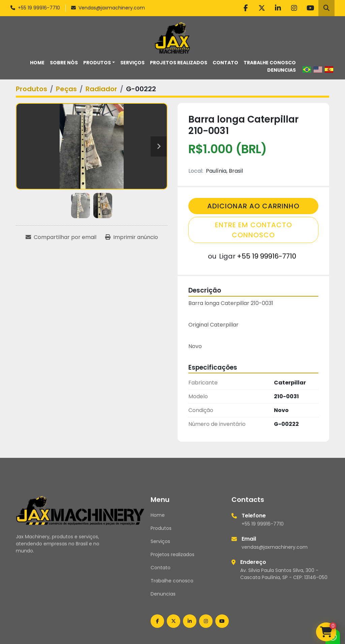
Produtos (97, 63)
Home (37, 63)
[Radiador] (101, 89)
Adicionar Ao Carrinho (253, 206)
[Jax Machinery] (80, 510)
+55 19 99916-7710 (39, 8)
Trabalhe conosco (270, 63)
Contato (225, 63)
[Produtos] (32, 89)
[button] (99, 63)
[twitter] (262, 8)
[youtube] (310, 8)
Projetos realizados (179, 63)
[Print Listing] (132, 237)
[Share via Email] (61, 237)
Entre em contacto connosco (254, 230)
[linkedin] (278, 8)
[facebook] (246, 8)
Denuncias (281, 70)
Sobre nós (64, 63)
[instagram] (294, 8)
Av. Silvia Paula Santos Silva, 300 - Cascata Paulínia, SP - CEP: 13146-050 (284, 574)
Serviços (132, 63)
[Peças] (66, 89)
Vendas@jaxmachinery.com (112, 8)
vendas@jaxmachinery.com (275, 547)
